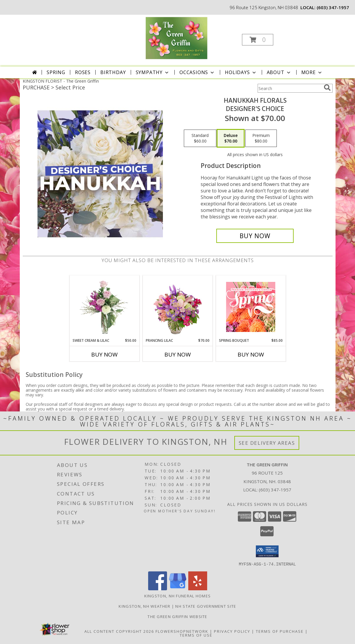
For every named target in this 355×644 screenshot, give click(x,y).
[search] (327, 88)
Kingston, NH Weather (144, 606)
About (279, 72)
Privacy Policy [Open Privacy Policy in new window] (232, 631)
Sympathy (153, 72)
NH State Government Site (206, 606)
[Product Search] (289, 88)
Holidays (241, 72)
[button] (258, 40)
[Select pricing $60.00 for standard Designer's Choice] (200, 138)
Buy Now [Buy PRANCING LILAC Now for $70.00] (178, 354)
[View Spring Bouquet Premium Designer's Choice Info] (251, 307)
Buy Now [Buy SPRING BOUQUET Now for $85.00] (251, 354)
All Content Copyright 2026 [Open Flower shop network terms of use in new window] (119, 631)
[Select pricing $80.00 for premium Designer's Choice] (261, 138)
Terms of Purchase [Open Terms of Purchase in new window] (280, 631)
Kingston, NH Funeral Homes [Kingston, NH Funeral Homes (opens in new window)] (178, 596)
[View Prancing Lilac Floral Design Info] (177, 307)
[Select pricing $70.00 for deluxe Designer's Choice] (231, 138)
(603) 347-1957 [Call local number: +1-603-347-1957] (333, 7)
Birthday (113, 72)
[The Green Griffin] (177, 38)
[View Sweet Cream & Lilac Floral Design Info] (104, 307)
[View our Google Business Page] (178, 588)
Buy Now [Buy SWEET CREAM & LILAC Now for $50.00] (104, 354)
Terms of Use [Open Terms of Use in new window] (196, 635)
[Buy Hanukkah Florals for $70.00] (255, 236)
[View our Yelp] (198, 588)
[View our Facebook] (158, 588)
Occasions (197, 72)
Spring (56, 72)
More (312, 72)
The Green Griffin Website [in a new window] (177, 616)
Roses (83, 72)
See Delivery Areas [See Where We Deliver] (267, 443)
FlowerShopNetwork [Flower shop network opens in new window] (182, 631)
